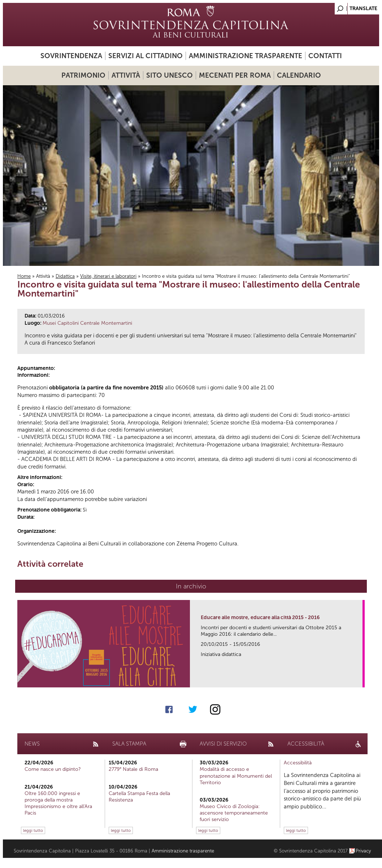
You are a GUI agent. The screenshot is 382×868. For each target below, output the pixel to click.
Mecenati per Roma (235, 75)
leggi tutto (33, 830)
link (359, 680)
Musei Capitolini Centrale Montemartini (87, 323)
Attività (126, 75)
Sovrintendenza (71, 56)
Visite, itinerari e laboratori (108, 276)
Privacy (363, 851)
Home (24, 276)
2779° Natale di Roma (133, 769)
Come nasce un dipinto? (53, 769)
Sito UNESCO (170, 75)
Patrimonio (83, 75)
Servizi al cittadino (146, 56)
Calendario (299, 75)
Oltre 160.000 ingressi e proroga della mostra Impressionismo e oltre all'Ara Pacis (58, 803)
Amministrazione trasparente (246, 56)
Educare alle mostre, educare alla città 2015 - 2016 (260, 617)
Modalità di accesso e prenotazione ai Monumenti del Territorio (236, 776)
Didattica (65, 276)
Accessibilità (298, 763)
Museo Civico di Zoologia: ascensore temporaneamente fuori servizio (234, 813)
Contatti (325, 56)
